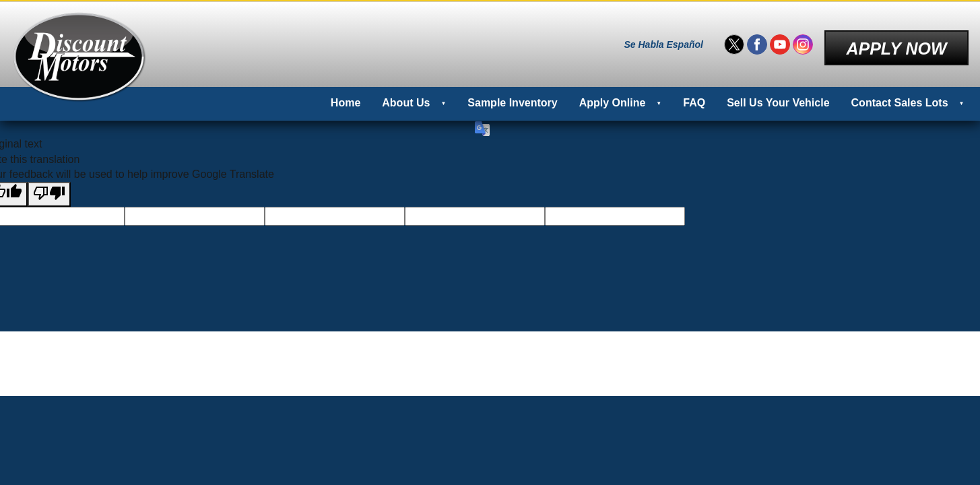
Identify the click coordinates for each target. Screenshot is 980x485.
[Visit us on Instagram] (803, 40)
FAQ (694, 94)
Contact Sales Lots (900, 94)
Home (346, 94)
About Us (406, 94)
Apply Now (896, 40)
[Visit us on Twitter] (734, 40)
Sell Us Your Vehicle (778, 94)
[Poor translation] (49, 185)
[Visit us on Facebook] (757, 40)
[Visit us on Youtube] (780, 40)
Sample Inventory (512, 94)
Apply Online (613, 94)
